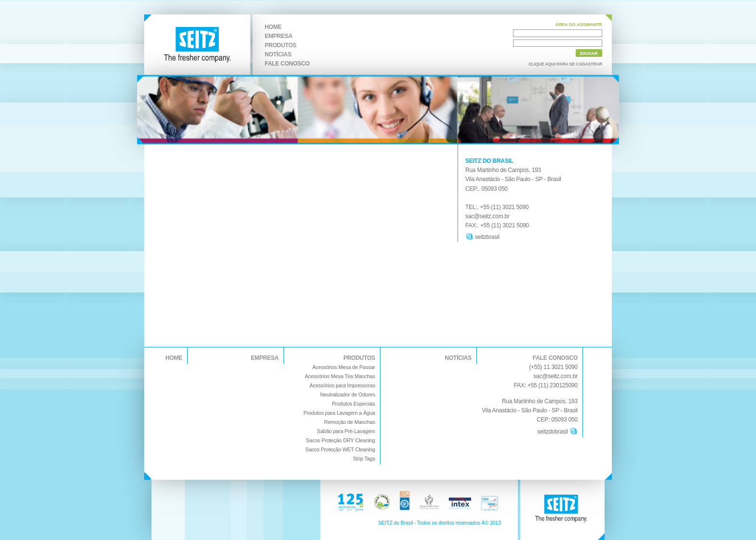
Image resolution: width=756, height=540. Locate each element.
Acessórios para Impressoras (342, 385)
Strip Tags (364, 459)
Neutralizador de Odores (348, 395)
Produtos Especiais (353, 404)
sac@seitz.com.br (555, 376)
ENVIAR (589, 53)
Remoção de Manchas (350, 422)
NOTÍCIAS (278, 54)
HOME (273, 27)
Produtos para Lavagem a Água (339, 413)
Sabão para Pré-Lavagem (346, 431)
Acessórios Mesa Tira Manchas (340, 376)
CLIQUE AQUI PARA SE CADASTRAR (565, 64)
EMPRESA (279, 36)
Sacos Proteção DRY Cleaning (340, 440)
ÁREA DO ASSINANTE (579, 24)
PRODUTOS (281, 45)
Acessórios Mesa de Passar (344, 367)
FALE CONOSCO (287, 64)
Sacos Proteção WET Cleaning (340, 449)
